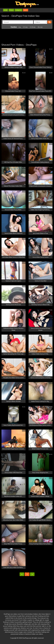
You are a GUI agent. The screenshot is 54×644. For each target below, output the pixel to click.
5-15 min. (33, 27)
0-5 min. (25, 27)
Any (20, 27)
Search (26, 10)
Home (5, 10)
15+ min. (40, 27)
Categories (19, 10)
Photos (11, 10)
